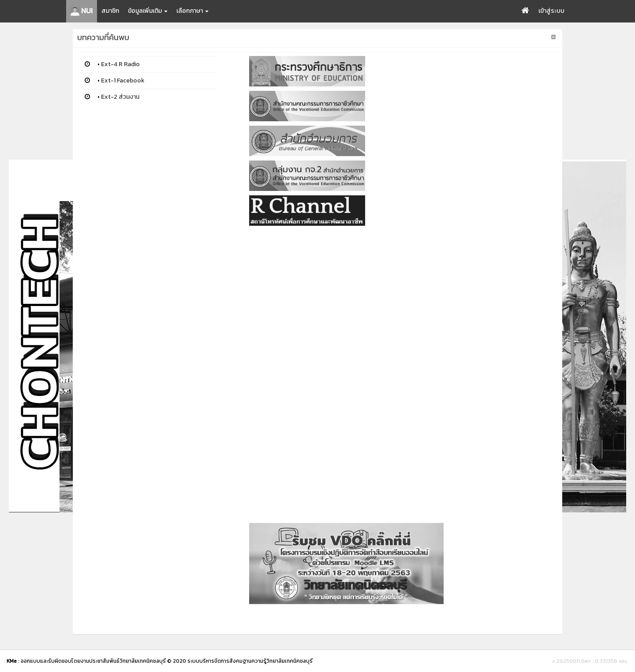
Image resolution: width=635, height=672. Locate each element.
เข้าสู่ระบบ (551, 11)
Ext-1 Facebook (123, 80)
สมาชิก (110, 11)
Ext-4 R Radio (120, 64)
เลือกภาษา (192, 11)
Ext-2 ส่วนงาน (120, 97)
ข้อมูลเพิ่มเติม (148, 11)
